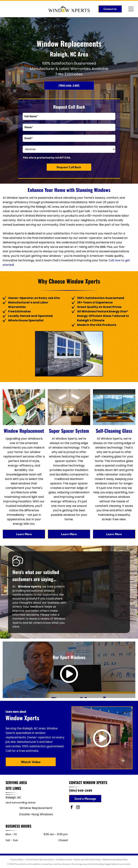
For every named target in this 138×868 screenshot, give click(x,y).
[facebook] (72, 808)
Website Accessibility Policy (115, 859)
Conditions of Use (64, 859)
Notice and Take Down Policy (88, 859)
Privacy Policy (17, 859)
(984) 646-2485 (81, 791)
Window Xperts (95, 782)
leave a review (39, 619)
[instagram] (78, 808)
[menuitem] (36, 808)
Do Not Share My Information (40, 859)
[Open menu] (131, 9)
